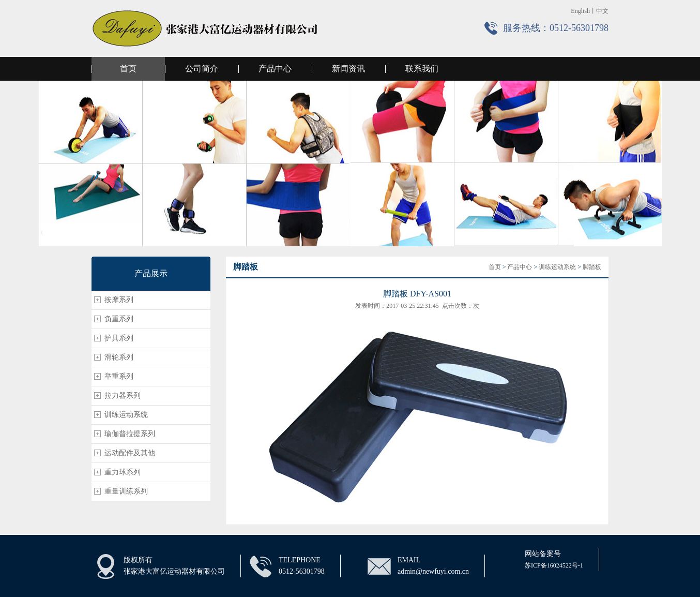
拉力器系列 (123, 395)
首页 (128, 69)
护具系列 (119, 338)
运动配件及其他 (130, 453)
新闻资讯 (348, 69)
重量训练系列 (126, 491)
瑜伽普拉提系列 (130, 434)
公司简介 (202, 69)
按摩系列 (119, 300)
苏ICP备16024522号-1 (554, 565)
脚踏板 (592, 267)
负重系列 (119, 319)
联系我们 (422, 69)
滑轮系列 (119, 357)
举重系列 (119, 376)
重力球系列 (123, 472)
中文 (602, 11)
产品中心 (275, 69)
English (580, 11)
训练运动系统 (126, 415)
